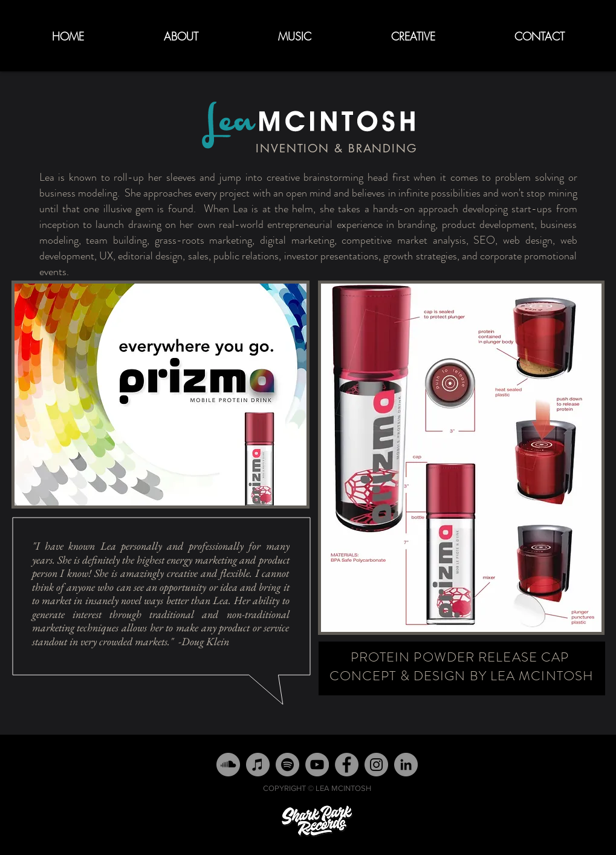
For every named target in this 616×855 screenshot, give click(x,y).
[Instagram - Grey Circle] (376, 765)
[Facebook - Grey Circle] (347, 765)
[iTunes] (258, 765)
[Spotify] (287, 765)
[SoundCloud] (228, 765)
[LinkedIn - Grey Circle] (406, 765)
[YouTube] (317, 765)
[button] (295, 37)
